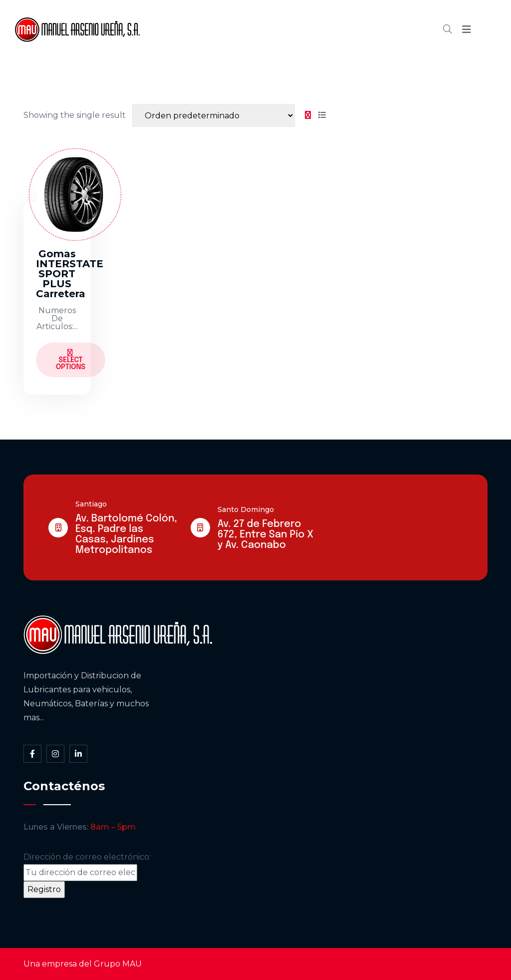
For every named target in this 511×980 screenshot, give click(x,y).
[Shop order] (214, 115)
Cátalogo (289, 29)
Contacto (384, 29)
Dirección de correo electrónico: (87, 867)
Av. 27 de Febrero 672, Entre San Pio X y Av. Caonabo (265, 535)
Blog (336, 29)
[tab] (308, 115)
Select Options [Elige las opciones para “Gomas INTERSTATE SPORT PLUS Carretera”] (71, 360)
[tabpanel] (176, 263)
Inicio (192, 29)
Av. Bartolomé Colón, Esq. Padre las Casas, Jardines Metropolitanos (126, 534)
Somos (236, 29)
